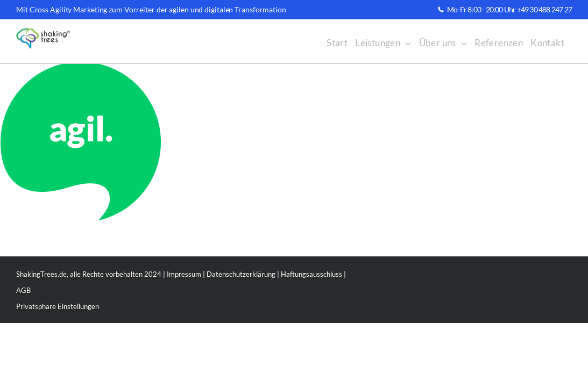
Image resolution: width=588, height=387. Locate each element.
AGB (23, 290)
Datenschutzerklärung (241, 274)
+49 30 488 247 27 (544, 9)
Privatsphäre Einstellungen (58, 306)
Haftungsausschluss (311, 274)
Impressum (184, 274)
